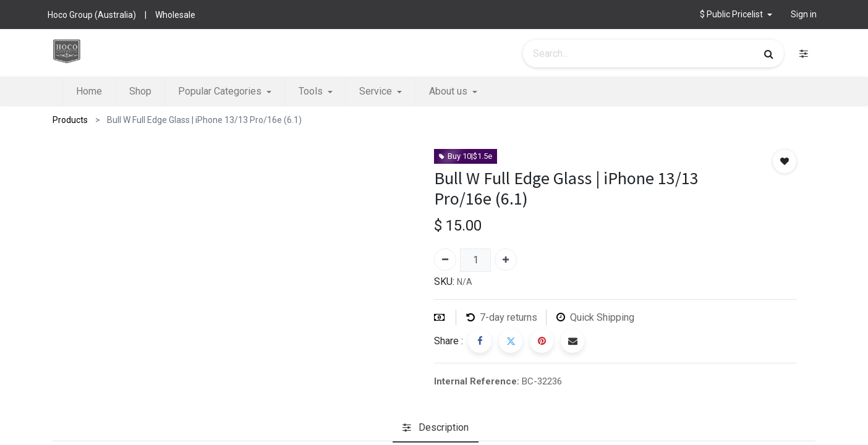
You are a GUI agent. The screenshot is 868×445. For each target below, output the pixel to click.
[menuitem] (89, 91)
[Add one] (506, 260)
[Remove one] (445, 260)
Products (70, 120)
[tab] (436, 428)
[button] (736, 15)
